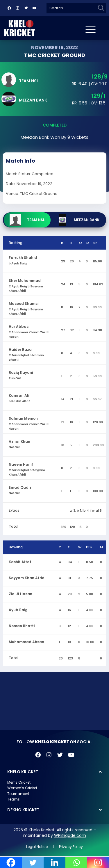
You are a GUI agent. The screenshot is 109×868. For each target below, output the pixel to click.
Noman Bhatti (22, 626)
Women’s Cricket (22, 788)
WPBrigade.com (70, 835)
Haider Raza (20, 349)
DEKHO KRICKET (23, 810)
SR (95, 243)
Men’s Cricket (19, 782)
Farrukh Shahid (23, 258)
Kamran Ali (19, 395)
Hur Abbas (19, 327)
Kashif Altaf (20, 562)
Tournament (18, 794)
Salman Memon (23, 418)
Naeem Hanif (21, 464)
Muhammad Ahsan (26, 642)
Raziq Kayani (21, 372)
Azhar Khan (19, 441)
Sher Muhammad (25, 281)
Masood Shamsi (24, 304)
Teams (14, 799)
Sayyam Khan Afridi (27, 578)
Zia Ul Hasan (20, 594)
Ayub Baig (18, 610)
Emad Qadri (20, 487)
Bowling (16, 547)
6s (88, 243)
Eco (89, 547)
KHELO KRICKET (23, 772)
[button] (54, 772)
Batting (16, 243)
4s (81, 243)
